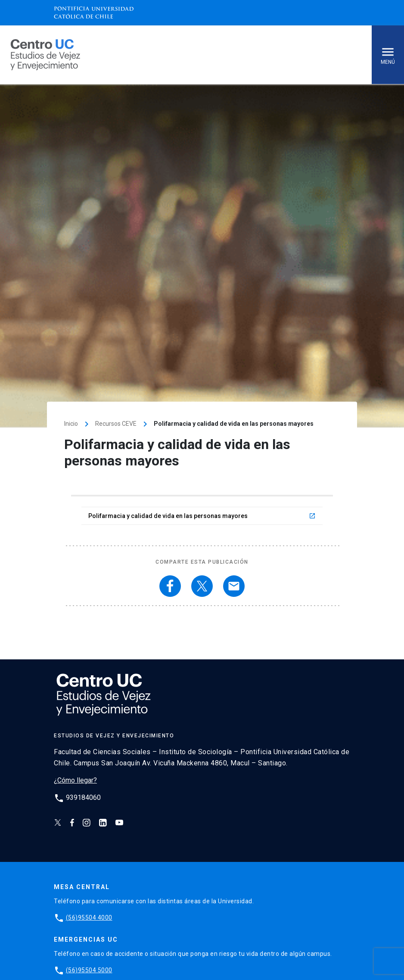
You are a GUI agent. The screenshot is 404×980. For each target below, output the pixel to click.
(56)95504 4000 (89, 918)
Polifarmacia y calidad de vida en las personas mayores (202, 516)
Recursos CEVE (116, 424)
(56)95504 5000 (89, 970)
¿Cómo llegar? (75, 780)
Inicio (71, 424)
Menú (388, 55)
